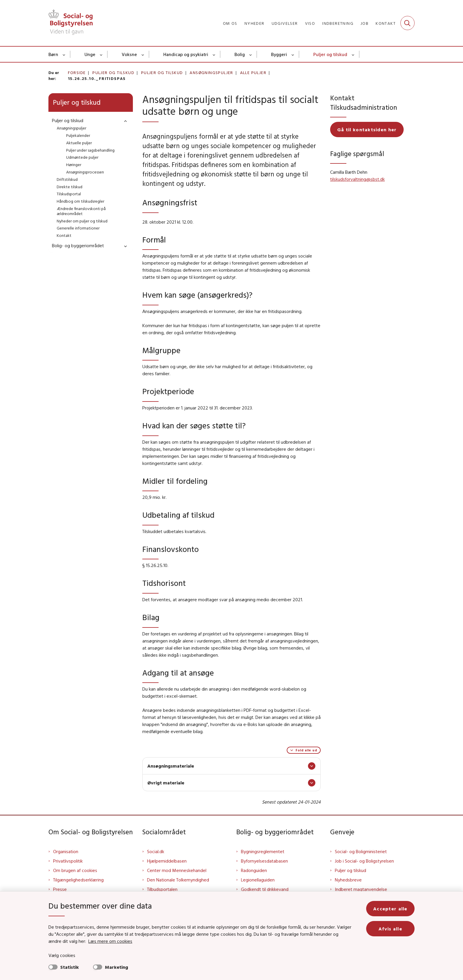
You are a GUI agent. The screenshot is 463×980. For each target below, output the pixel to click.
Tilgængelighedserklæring (78, 880)
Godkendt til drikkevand (265, 889)
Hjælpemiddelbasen (167, 861)
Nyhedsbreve (348, 880)
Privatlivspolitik (68, 861)
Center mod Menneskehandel (177, 870)
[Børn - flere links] (64, 54)
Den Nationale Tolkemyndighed (178, 880)
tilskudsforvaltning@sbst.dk (357, 179)
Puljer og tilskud (330, 54)
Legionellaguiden (258, 880)
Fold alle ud (306, 750)
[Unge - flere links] (101, 54)
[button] (124, 121)
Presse (60, 889)
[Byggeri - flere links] (293, 54)
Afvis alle (390, 929)
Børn (53, 54)
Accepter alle (390, 909)
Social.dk (156, 851)
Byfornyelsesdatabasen (264, 861)
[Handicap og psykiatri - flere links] (214, 54)
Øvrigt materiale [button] (166, 783)
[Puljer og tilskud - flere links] (353, 54)
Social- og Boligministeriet (361, 851)
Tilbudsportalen (162, 889)
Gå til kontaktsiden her (367, 130)
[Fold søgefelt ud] (407, 23)
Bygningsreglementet (263, 851)
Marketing (116, 967)
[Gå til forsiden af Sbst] (71, 23)
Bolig (240, 54)
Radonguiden (254, 870)
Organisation (66, 851)
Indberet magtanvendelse (361, 889)
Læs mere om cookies (110, 941)
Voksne (129, 54)
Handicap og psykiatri (186, 54)
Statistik (70, 967)
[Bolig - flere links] (251, 54)
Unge (90, 54)
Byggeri (279, 54)
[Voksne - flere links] (143, 54)
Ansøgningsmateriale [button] (171, 766)
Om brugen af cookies (75, 870)
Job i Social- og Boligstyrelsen (364, 861)
